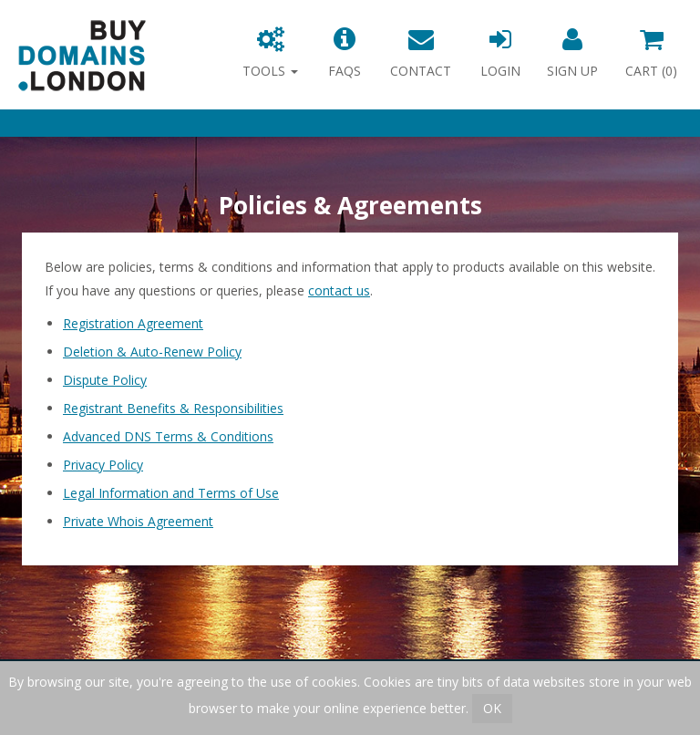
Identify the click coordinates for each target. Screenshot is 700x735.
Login (500, 53)
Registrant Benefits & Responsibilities (173, 408)
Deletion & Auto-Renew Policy (152, 352)
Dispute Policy (105, 380)
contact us (339, 290)
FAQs (345, 53)
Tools (270, 53)
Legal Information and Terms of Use (171, 493)
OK (492, 708)
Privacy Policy (103, 465)
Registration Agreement (133, 323)
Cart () (651, 53)
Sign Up (572, 53)
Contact (421, 53)
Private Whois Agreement (138, 521)
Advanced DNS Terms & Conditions (168, 436)
